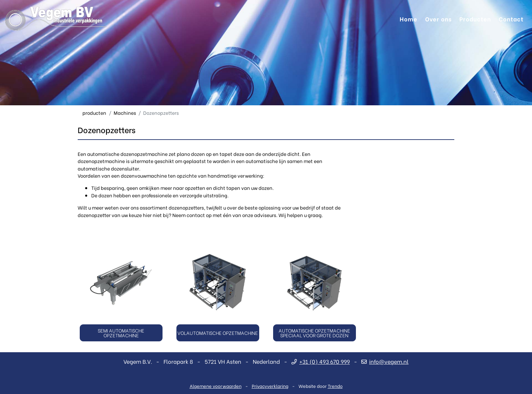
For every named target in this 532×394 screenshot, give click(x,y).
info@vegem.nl (385, 361)
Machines (125, 113)
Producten (475, 19)
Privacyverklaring (270, 386)
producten (94, 113)
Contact (511, 19)
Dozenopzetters (161, 113)
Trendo (335, 386)
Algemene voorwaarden (216, 386)
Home (408, 19)
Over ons (438, 19)
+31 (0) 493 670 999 (321, 361)
